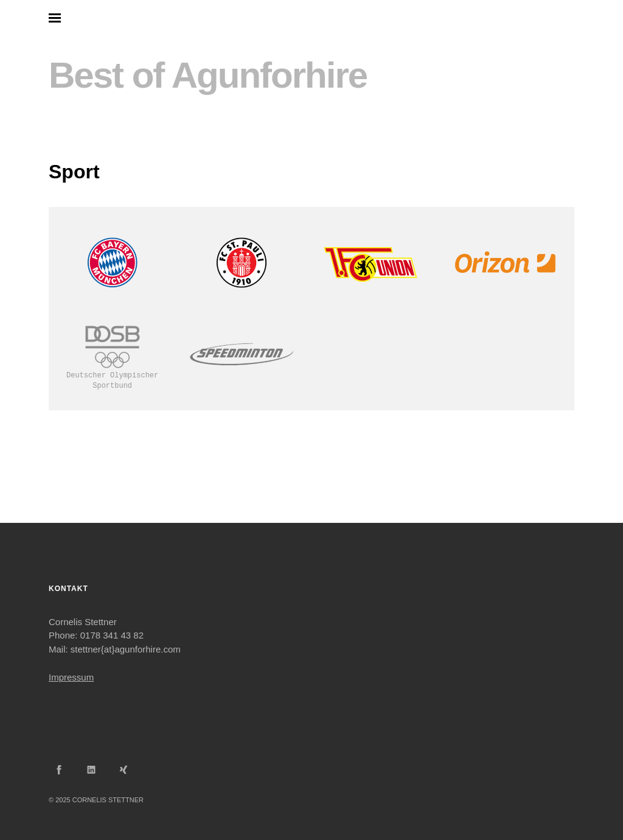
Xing (124, 769)
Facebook (59, 769)
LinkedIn (91, 769)
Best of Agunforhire (208, 75)
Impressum (71, 677)
